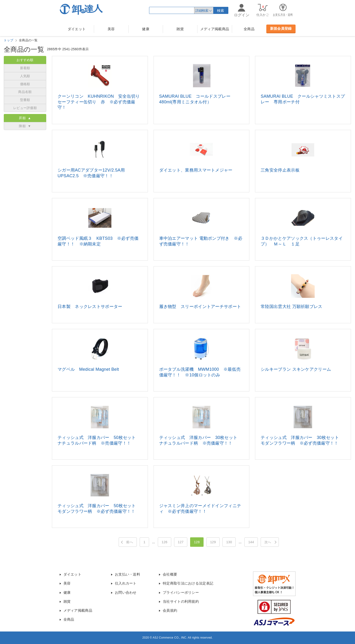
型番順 (25, 100)
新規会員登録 (281, 28)
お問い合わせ (126, 592)
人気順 (25, 76)
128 (197, 542)
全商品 (249, 29)
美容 (111, 29)
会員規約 (170, 610)
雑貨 (180, 29)
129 (213, 542)
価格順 (25, 84)
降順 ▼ (25, 126)
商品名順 (25, 92)
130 (229, 542)
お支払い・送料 (127, 574)
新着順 (25, 68)
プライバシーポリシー (181, 592)
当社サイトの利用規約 (181, 601)
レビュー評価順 (25, 108)
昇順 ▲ (25, 118)
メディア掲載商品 (215, 29)
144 (251, 542)
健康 (146, 29)
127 (181, 542)
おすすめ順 (25, 60)
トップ (8, 40)
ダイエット (77, 29)
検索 (221, 11)
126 (164, 542)
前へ (130, 542)
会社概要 (170, 574)
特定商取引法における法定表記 (188, 583)
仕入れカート (126, 583)
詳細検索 (202, 11)
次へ (268, 542)
